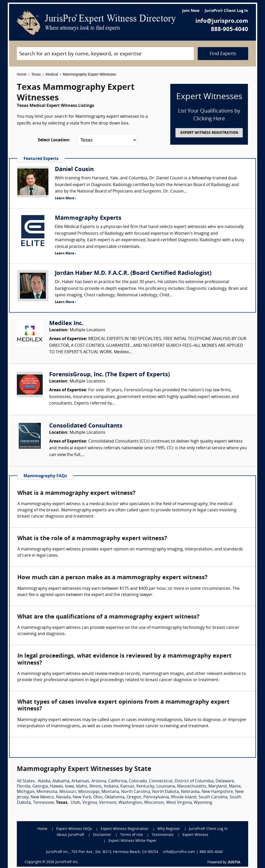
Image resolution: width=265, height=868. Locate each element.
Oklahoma (115, 797)
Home (22, 74)
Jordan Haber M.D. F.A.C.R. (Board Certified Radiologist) (133, 273)
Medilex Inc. (66, 324)
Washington (130, 803)
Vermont (108, 803)
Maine (235, 786)
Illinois (95, 786)
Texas (36, 74)
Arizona (99, 781)
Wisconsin (154, 803)
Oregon (134, 797)
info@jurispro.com (222, 21)
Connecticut (161, 781)
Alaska (44, 781)
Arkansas (80, 781)
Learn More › (65, 198)
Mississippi (89, 792)
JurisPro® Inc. (67, 862)
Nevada (63, 797)
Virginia (90, 803)
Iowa (69, 786)
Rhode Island (184, 797)
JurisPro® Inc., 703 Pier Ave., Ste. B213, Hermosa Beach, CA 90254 (102, 852)
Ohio (98, 797)
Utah (75, 803)
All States (26, 781)
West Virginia (179, 803)
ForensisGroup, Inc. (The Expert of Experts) (109, 375)
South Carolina (213, 797)
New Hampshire (217, 792)
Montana (110, 792)
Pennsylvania (156, 797)
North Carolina (136, 792)
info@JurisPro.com (179, 852)
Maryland (218, 786)
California (117, 781)
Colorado (138, 781)
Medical (52, 74)
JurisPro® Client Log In (226, 11)
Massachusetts (192, 786)
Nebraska (190, 792)
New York (82, 797)
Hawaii (56, 786)
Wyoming (203, 803)
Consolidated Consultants (86, 426)
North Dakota (165, 792)
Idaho (82, 786)
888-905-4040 (230, 30)
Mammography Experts (88, 218)
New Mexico (42, 797)
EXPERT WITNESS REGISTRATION (209, 133)
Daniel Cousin (74, 170)
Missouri (68, 792)
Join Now (191, 11)
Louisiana (166, 786)
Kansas (127, 786)
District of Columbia (194, 781)
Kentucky (145, 786)
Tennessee (43, 803)
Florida (24, 786)
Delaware (225, 781)
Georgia (40, 786)
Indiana (111, 786)
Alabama (61, 781)
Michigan (26, 792)
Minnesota (47, 792)
